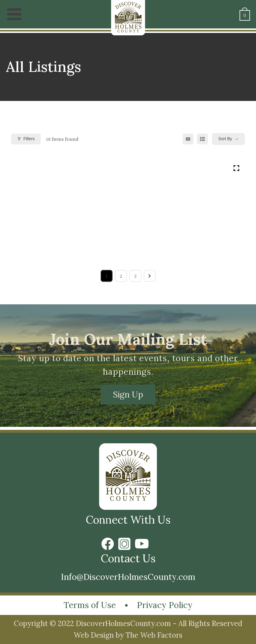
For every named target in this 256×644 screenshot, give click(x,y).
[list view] (202, 139)
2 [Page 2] (121, 276)
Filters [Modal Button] (26, 139)
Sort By (225, 139)
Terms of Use (90, 605)
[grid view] (188, 139)
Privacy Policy (165, 605)
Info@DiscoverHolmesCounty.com (128, 577)
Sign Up (128, 394)
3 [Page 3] (135, 276)
